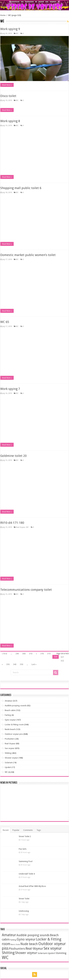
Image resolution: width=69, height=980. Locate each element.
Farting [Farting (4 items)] (13, 940)
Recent (6, 830)
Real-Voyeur (10, 744)
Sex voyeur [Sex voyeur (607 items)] (53, 948)
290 (17, 654)
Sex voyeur (10, 748)
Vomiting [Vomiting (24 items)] (61, 953)
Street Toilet (24, 899)
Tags (39, 830)
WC (17, 59)
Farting (8, 715)
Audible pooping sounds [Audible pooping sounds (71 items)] (33, 935)
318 (42, 654)
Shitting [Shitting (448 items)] (8, 953)
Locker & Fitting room (14, 725)
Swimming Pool (26, 861)
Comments (28, 830)
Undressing (24, 911)
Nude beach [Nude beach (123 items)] (29, 944)
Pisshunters (10, 739)
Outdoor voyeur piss (14, 734)
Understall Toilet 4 (27, 874)
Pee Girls (23, 849)
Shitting (8, 753)
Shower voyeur (11, 758)
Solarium (9, 763)
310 (31, 654)
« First (4, 654)
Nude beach (10, 729)
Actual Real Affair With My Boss (32, 886)
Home (3, 15)
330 (8, 664)
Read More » (7, 110)
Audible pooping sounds (16, 706)
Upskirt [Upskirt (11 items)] (52, 953)
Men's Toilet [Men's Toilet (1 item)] (15, 945)
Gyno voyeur (10, 720)
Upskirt (8, 767)
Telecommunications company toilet (26, 55)
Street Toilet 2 (25, 836)
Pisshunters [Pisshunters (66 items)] (17, 949)
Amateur (9, 701)
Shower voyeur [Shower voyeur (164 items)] (26, 953)
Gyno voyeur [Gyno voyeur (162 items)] (26, 939)
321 (62, 657)
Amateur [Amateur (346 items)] (9, 935)
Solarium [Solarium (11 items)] (42, 953)
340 (15, 664)
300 (24, 654)
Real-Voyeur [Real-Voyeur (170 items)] (34, 949)
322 (62, 661)
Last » (34, 664)
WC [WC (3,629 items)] (5, 957)
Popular (16, 830)
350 (21, 664)
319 (49, 654)
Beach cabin (10, 710)
